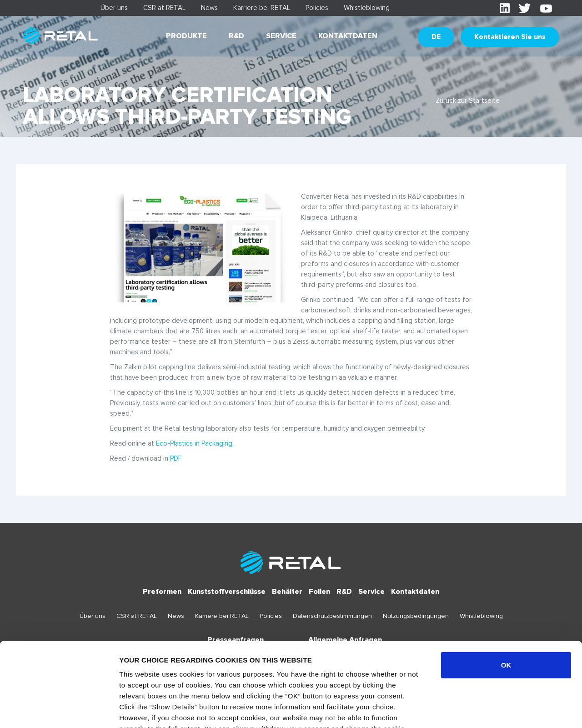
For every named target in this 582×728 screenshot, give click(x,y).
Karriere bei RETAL (262, 8)
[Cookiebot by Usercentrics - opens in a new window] (59, 710)
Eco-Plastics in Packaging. (195, 443)
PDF (176, 458)
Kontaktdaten (348, 36)
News (209, 8)
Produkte (186, 36)
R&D (236, 36)
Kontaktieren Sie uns (510, 37)
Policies (317, 8)
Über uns (114, 8)
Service (281, 36)
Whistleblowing (367, 8)
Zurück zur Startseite (468, 100)
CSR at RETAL (164, 8)
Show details (477, 710)
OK (506, 589)
